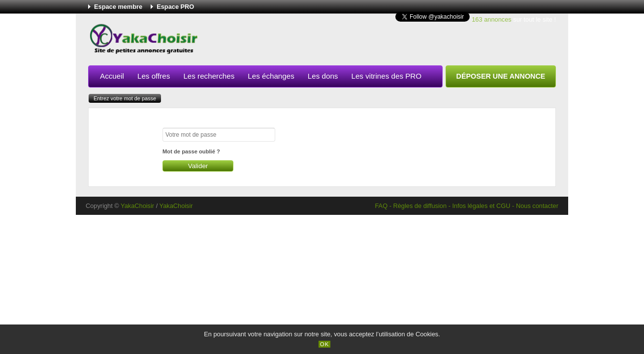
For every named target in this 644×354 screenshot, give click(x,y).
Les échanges (271, 76)
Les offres (154, 76)
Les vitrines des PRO (386, 76)
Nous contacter (537, 206)
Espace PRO (175, 7)
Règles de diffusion (420, 206)
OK (325, 344)
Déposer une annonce (501, 76)
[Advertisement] (377, 41)
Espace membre (118, 7)
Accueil (112, 76)
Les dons (323, 76)
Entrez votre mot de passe (125, 98)
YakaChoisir (137, 206)
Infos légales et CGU (481, 206)
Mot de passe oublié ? (191, 151)
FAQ (381, 206)
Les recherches (209, 76)
